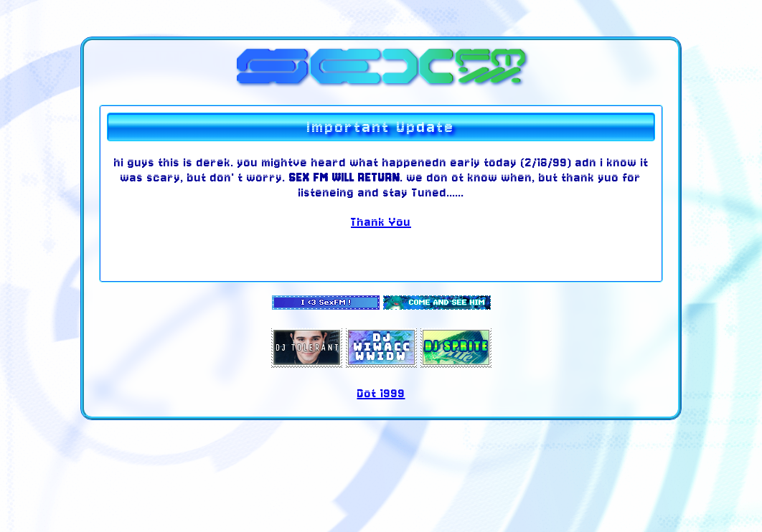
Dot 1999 (381, 393)
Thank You (381, 222)
